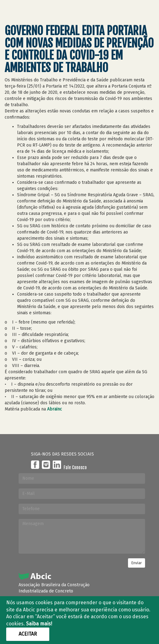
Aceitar (28, 634)
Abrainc (55, 409)
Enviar (137, 563)
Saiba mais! (39, 624)
